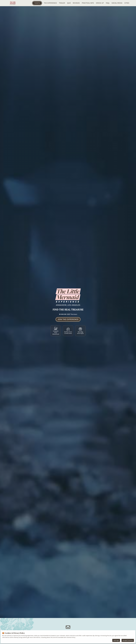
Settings (116, 640)
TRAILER (62, 3)
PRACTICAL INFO (88, 3)
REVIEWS (76, 3)
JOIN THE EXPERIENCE (68, 319)
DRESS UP (100, 3)
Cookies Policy (71, 637)
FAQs (108, 3)
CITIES (127, 3)
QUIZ (69, 3)
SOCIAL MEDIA (117, 3)
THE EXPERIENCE (50, 3)
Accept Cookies (128, 640)
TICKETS (37, 3)
